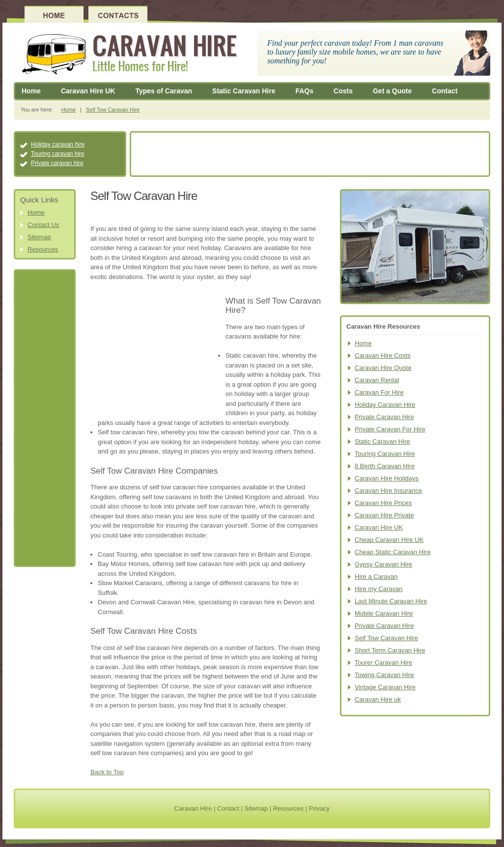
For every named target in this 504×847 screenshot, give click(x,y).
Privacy (320, 808)
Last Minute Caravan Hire (391, 601)
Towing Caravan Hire (384, 675)
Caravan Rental (377, 380)
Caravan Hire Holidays (387, 478)
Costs (343, 91)
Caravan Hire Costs (382, 355)
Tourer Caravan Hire (383, 663)
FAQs (304, 91)
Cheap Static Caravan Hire (393, 552)
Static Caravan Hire (244, 91)
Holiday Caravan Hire (385, 405)
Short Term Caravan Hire (390, 650)
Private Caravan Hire (384, 417)
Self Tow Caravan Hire (113, 110)
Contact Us (43, 225)
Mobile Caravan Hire (384, 613)
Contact (445, 91)
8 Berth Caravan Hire (385, 466)
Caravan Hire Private (384, 515)
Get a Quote (392, 91)
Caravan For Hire (379, 392)
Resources (43, 249)
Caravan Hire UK (88, 91)
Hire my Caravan (379, 589)
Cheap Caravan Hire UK (389, 540)
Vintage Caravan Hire (385, 687)
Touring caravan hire (58, 154)
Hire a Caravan (376, 577)
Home (31, 91)
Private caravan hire (57, 163)
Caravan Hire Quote (383, 368)
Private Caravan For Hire (390, 429)
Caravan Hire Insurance (388, 491)
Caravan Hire (193, 808)
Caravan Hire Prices (383, 503)
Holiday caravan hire (58, 144)
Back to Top (107, 772)
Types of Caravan (164, 91)
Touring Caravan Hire (385, 454)
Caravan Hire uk (378, 699)
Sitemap (39, 237)
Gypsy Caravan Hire (383, 564)
